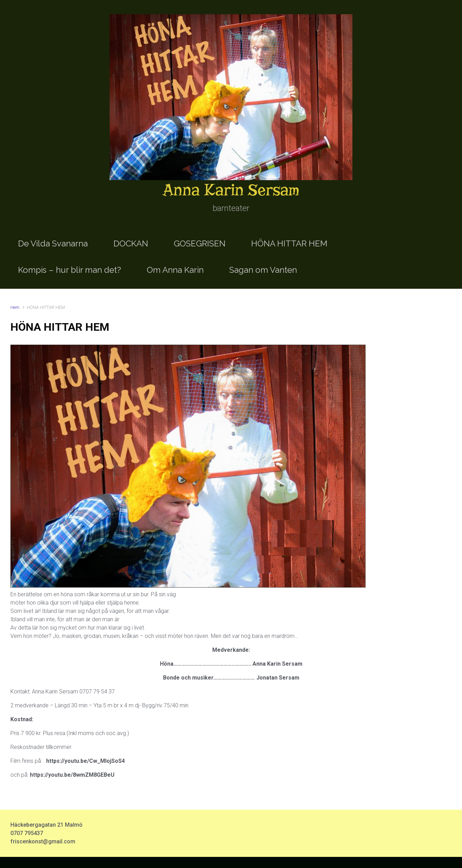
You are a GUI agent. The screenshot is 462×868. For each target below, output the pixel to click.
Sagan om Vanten (263, 270)
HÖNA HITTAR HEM (289, 243)
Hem (15, 307)
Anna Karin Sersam (231, 190)
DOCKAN (131, 243)
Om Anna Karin (175, 270)
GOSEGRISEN (200, 243)
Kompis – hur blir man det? (70, 270)
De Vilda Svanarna (53, 243)
